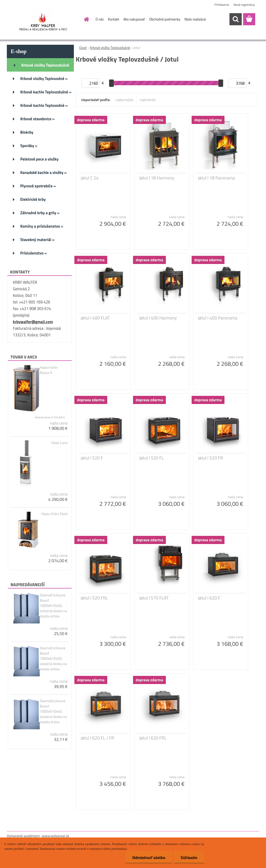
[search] (236, 19)
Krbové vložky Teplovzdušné (110, 48)
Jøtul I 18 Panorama (216, 178)
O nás (100, 19)
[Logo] (43, 19)
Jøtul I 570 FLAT (154, 598)
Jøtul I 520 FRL (94, 598)
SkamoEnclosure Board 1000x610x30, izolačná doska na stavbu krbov (53, 606)
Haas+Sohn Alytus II (49, 370)
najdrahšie (148, 100)
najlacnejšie (124, 100)
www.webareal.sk (56, 836)
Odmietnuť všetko (149, 857)
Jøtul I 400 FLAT (95, 318)
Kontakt (114, 19)
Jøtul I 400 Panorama (218, 318)
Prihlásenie (222, 5)
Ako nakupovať (134, 19)
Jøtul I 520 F (92, 458)
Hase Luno (59, 443)
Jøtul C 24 (90, 178)
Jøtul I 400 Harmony (158, 318)
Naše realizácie (195, 19)
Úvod (83, 48)
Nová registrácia (244, 5)
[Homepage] (86, 19)
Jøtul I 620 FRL (153, 738)
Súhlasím (189, 857)
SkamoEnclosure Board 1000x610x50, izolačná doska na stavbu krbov (53, 659)
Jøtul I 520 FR (211, 458)
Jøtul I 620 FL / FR (98, 738)
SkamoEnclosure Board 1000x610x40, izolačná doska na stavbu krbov (53, 711)
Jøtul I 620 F (209, 598)
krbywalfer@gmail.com (33, 322)
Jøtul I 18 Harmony (157, 178)
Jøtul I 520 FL (152, 458)
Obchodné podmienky (165, 19)
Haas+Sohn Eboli (54, 514)
